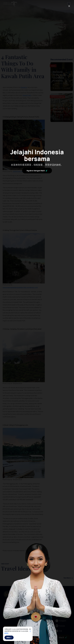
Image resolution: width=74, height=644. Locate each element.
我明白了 (9, 638)
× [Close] (69, 6)
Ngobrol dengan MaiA (37, 170)
